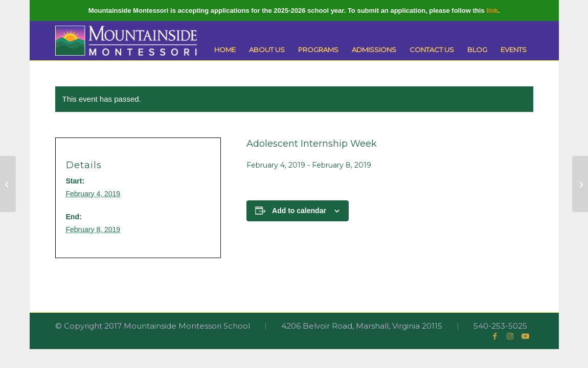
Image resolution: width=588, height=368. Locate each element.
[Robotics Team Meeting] (8, 184)
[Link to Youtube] (526, 336)
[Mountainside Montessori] (126, 41)
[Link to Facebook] (495, 336)
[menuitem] (225, 50)
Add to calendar (299, 211)
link (492, 10)
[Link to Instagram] (510, 336)
